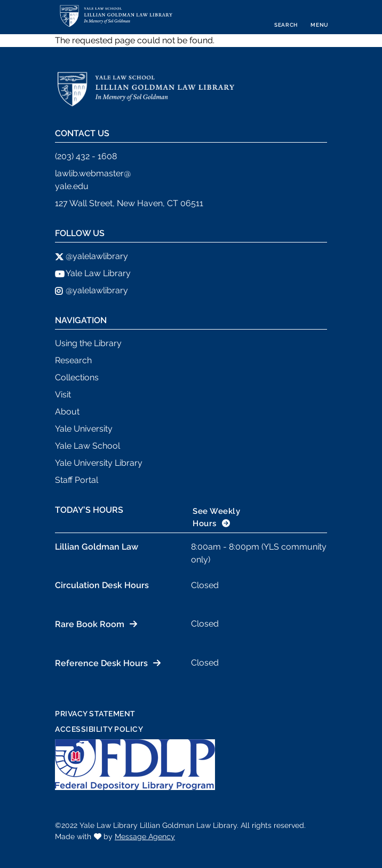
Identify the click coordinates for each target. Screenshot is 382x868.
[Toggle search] (286, 17)
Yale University (84, 429)
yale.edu (72, 186)
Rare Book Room (90, 624)
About (67, 412)
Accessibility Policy (99, 729)
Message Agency (145, 836)
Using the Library (88, 343)
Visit (63, 394)
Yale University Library (99, 463)
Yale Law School (87, 446)
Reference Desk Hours (101, 663)
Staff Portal (77, 480)
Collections (77, 377)
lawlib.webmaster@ (93, 173)
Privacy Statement (95, 714)
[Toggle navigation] (320, 17)
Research (73, 360)
